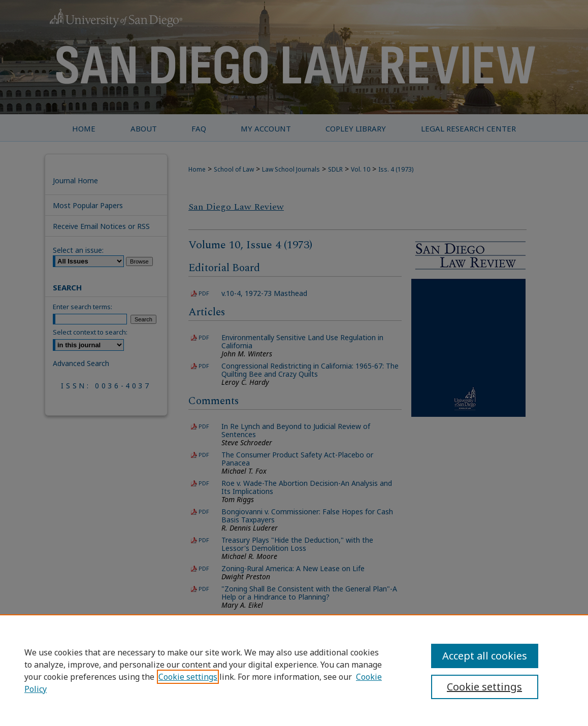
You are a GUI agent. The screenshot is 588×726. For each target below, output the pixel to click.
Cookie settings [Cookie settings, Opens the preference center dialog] (484, 687)
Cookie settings (188, 677)
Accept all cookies (485, 656)
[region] (294, 670)
